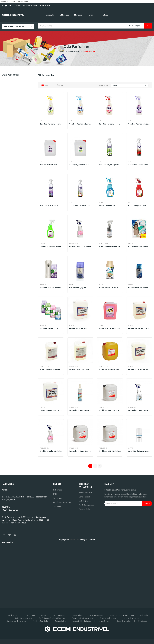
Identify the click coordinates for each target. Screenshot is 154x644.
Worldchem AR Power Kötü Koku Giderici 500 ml (139, 410)
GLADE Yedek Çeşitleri (108, 288)
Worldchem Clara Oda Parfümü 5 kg (80, 451)
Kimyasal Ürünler (85, 493)
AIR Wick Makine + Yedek (51, 288)
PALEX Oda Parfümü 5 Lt (109, 328)
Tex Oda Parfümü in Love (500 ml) (139, 124)
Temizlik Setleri (12, 615)
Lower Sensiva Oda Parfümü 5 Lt (51, 410)
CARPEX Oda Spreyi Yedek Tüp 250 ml (139, 451)
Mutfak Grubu (84, 501)
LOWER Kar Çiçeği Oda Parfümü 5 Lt (139, 328)
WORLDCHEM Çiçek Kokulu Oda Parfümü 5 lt (80, 369)
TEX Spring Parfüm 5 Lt (79, 165)
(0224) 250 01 (9, 510)
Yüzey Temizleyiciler (96, 615)
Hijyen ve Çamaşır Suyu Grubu (122, 615)
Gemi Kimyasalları (124, 621)
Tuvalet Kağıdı (60, 621)
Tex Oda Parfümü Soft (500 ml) (110, 124)
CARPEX (42, 244)
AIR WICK (43, 285)
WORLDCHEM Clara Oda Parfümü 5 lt (51, 369)
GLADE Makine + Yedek (138, 247)
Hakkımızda (58, 490)
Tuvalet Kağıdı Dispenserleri (83, 618)
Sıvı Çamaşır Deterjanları (17, 621)
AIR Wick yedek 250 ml (49, 328)
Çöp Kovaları (77, 615)
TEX (41, 121)
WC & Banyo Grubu (86, 505)
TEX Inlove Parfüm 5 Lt (50, 165)
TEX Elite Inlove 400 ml (49, 206)
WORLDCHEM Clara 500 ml (80, 247)
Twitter (6, 6)
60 (17, 510)
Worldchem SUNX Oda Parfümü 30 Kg (110, 369)
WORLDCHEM (74, 244)
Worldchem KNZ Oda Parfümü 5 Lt (110, 451)
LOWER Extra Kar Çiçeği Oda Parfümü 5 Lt (139, 369)
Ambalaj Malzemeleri (108, 618)
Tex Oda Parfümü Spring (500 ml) (51, 124)
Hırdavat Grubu (59, 615)
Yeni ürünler (58, 498)
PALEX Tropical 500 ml (138, 206)
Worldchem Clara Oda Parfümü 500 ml (51, 451)
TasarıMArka (74, 540)
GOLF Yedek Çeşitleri (78, 288)
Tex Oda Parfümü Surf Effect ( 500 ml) (80, 124)
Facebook (2, 6)
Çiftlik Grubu (142, 621)
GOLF (71, 285)
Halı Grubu (144, 615)
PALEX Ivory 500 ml (107, 206)
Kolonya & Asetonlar (131, 618)
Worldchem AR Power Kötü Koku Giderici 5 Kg (110, 410)
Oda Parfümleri (11, 75)
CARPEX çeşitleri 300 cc (138, 288)
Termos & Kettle (104, 621)
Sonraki (100, 466)
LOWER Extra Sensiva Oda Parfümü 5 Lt (80, 328)
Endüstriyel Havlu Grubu (82, 621)
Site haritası (58, 506)
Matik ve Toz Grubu (41, 621)
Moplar (44, 615)
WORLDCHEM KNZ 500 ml (109, 247)
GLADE (131, 244)
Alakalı (130, 85)
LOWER (72, 325)
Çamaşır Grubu (85, 509)
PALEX (101, 203)
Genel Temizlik (84, 497)
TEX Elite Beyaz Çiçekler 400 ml (110, 165)
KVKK (55, 494)
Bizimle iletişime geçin (62, 502)
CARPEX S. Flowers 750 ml (51, 247)
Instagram (10, 6)
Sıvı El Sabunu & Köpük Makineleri (52, 618)
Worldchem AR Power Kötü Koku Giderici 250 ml (80, 410)
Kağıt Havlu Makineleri (24, 618)
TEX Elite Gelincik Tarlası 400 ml (139, 165)
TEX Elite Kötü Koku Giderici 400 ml (80, 206)
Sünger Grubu (29, 615)
